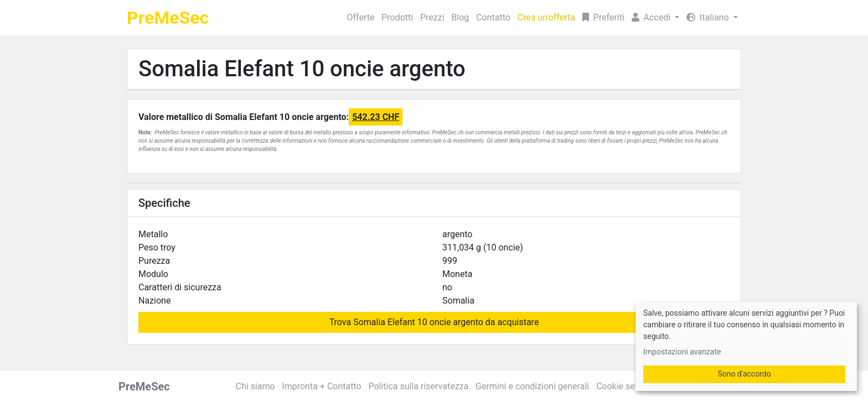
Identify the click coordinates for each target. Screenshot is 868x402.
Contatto (493, 17)
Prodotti (397, 17)
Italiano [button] (709, 17)
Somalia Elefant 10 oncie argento (302, 69)
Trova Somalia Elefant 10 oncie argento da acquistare (434, 322)
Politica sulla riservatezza (418, 386)
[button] (655, 18)
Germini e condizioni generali (532, 386)
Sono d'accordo (744, 374)
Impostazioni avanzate (682, 352)
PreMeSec (168, 18)
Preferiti (603, 17)
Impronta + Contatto (321, 386)
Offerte (361, 17)
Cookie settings (627, 386)
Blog (460, 17)
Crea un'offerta (546, 17)
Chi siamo (255, 386)
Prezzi (432, 17)
